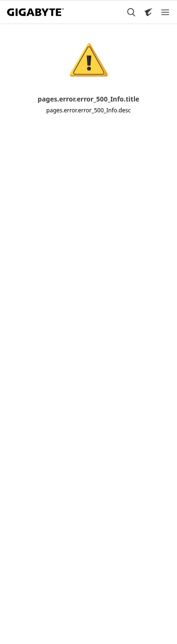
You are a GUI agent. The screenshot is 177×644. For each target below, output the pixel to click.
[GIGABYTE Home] (35, 12)
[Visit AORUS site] (148, 12)
